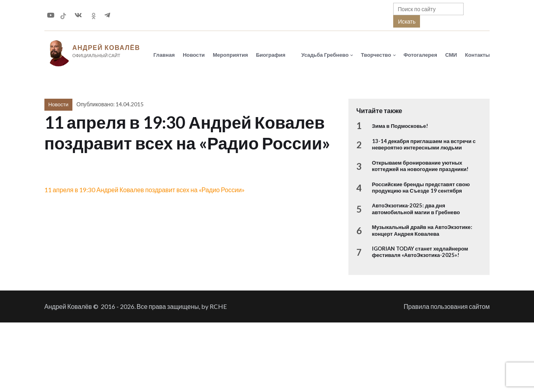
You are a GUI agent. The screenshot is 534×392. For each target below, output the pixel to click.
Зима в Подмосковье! (400, 126)
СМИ (451, 55)
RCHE (218, 306)
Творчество (376, 55)
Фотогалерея (420, 55)
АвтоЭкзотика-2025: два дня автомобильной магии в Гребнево (416, 209)
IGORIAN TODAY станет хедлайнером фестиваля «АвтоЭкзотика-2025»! (420, 252)
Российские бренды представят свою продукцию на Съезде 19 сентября (421, 187)
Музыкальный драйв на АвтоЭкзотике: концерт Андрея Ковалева (422, 230)
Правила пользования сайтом (447, 306)
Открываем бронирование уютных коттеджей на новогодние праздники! (420, 166)
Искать (407, 21)
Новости (194, 55)
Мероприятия (230, 55)
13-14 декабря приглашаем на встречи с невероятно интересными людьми (424, 144)
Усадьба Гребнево (325, 55)
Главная (164, 55)
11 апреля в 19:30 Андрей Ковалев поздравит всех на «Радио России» (145, 190)
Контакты (478, 55)
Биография (271, 55)
